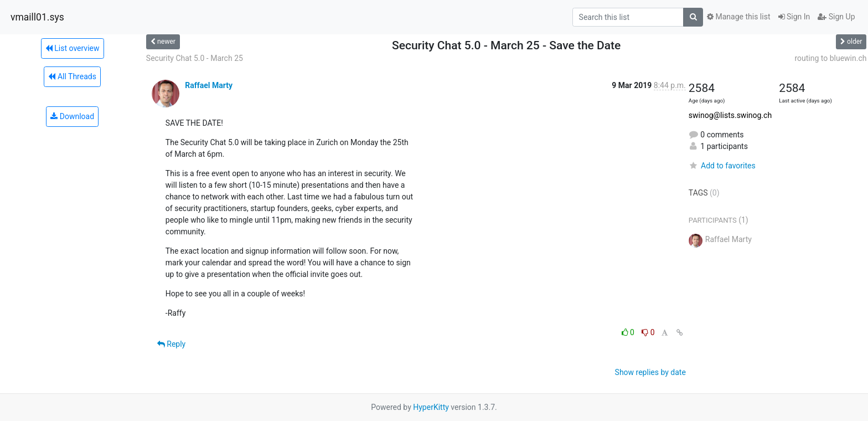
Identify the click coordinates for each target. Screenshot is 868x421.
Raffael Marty (209, 85)
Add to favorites (722, 166)
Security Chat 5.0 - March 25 (195, 58)
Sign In (794, 17)
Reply (171, 344)
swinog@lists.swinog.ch (730, 115)
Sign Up (836, 17)
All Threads (72, 76)
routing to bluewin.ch (830, 58)
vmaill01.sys (37, 17)
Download (72, 116)
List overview (73, 48)
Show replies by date (650, 372)
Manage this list (738, 17)
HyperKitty (431, 407)
